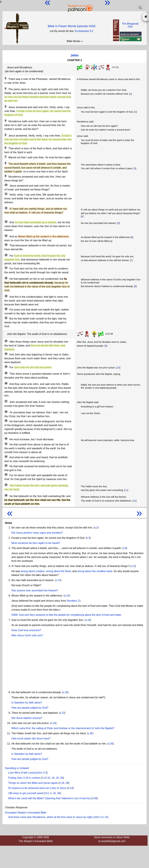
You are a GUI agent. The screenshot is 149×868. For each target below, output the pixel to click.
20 (6, 309)
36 (6, 495)
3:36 (95, 798)
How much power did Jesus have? (31, 738)
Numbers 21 (74, 601)
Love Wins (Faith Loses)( (23, 773)
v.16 (88, 620)
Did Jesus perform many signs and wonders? (37, 533)
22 (6, 341)
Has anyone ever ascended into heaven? (35, 590)
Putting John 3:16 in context (24, 778)
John (75, 55)
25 (6, 373)
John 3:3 (42, 773)
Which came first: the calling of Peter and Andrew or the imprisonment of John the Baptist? (63, 728)
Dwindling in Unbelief (17, 768)
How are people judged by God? (30, 708)
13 (6, 222)
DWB (14, 615)
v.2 (96, 528)
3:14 (70, 788)
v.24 (53, 723)
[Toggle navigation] (140, 8)
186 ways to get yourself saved (26, 793)
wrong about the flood (59, 571)
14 (6, 236)
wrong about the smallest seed (95, 571)
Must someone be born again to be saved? (36, 543)
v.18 (65, 692)
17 (6, 268)
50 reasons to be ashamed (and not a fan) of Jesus (37, 788)
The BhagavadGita (130, 25)
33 (6, 466)
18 (6, 278)
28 (6, 412)
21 (6, 318)
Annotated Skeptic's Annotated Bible (26, 813)
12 (6, 208)
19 (6, 296)
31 (6, 444)
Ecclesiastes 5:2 (84, 31)
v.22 (62, 713)
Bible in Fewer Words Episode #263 (72, 26)
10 (6, 185)
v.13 (58, 580)
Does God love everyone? (26, 630)
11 (6, 194)
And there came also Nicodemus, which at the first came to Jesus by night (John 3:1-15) (58, 817)
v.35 (90, 733)
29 (6, 421)
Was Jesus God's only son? (27, 635)
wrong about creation (33, 571)
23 (6, 354)
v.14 (67, 596)
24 (6, 367)
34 (6, 475)
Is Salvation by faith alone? (27, 703)
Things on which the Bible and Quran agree (33, 783)
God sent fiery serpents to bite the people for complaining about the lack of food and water (70, 615)
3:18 (62, 783)
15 (6, 245)
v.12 (133, 566)
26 (6, 383)
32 (6, 457)
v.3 (88, 538)
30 (6, 439)
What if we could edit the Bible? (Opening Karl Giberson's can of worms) (49, 798)
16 (6, 255)
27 (6, 401)
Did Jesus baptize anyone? (27, 718)
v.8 (125, 548)
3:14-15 (46, 778)
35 (6, 485)
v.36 (111, 744)
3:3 (47, 793)
